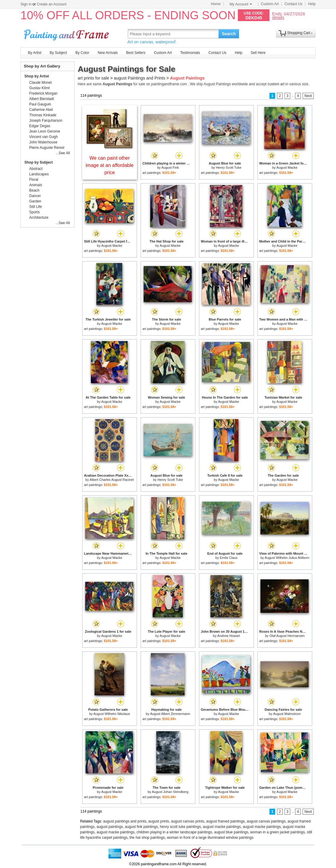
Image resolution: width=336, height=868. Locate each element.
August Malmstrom (287, 714)
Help (312, 4)
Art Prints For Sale (67, 34)
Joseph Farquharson (46, 121)
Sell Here (258, 53)
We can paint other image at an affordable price (110, 165)
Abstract (36, 169)
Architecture (39, 218)
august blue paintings (231, 832)
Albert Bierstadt (42, 99)
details (278, 17)
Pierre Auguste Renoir (47, 148)
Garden (35, 201)
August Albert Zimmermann (170, 714)
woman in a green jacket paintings (277, 832)
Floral (34, 180)
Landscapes (39, 174)
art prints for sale (93, 78)
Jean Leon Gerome (45, 131)
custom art (276, 84)
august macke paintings (222, 827)
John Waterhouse (43, 142)
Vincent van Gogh (44, 137)
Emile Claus (229, 558)
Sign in (26, 4)
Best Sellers (136, 53)
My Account (241, 4)
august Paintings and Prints (139, 78)
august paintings (110, 827)
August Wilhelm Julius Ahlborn (287, 558)
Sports (34, 212)
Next (308, 96)
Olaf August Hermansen (287, 636)
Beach (34, 190)
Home (216, 4)
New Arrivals (108, 53)
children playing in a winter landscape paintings (174, 832)
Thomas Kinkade (43, 115)
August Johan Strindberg (170, 792)
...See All (63, 153)
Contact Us (293, 4)
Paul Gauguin (40, 104)
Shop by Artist (37, 76)
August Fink (170, 168)
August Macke (287, 168)
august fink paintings (141, 827)
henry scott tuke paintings (180, 827)
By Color (82, 53)
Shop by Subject (39, 162)
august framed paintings (226, 821)
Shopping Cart (299, 33)
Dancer (35, 196)
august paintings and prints (125, 821)
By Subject (58, 53)
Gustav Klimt (39, 88)
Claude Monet (40, 83)
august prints (159, 821)
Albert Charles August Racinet (112, 480)
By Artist (35, 53)
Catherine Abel (41, 110)
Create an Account (52, 4)
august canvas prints (188, 821)
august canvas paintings (266, 821)
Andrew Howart (228, 636)
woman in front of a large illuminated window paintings (210, 838)
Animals (36, 185)
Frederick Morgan (43, 93)
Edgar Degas (40, 126)
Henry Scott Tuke (229, 168)
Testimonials (190, 53)
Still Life (36, 207)
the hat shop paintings (147, 838)
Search (229, 34)
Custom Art (270, 4)
